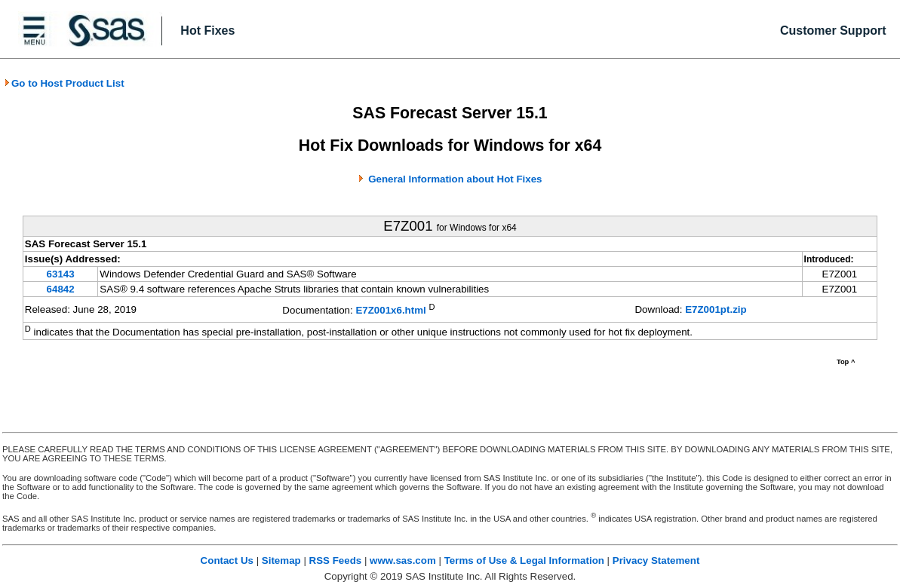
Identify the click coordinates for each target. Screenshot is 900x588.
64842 (61, 289)
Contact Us (227, 560)
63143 (61, 274)
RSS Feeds (336, 560)
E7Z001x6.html (390, 311)
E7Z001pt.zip (716, 309)
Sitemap (281, 560)
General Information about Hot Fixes (455, 179)
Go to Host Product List (64, 83)
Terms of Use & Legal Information (524, 560)
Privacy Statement (656, 560)
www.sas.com (403, 560)
